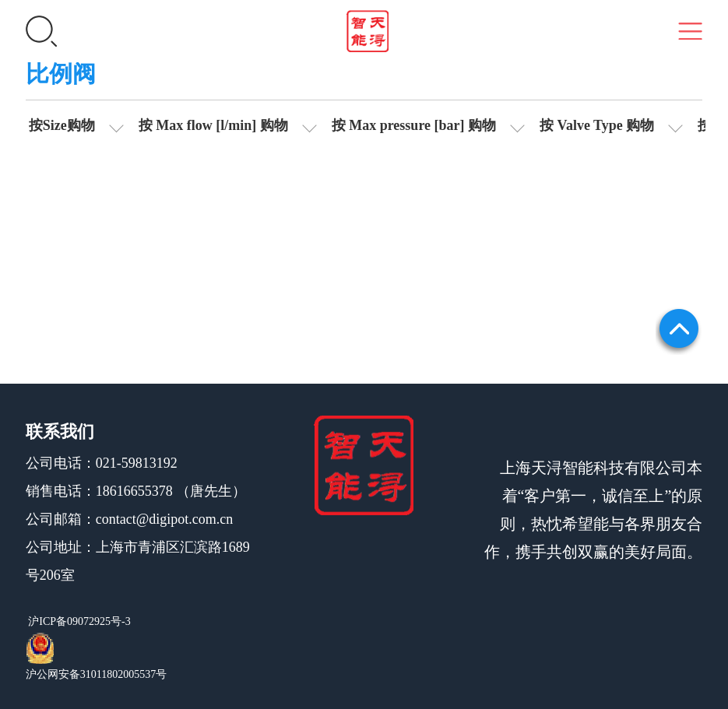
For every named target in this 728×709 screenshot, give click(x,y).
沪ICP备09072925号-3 (78, 621)
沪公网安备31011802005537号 (96, 674)
